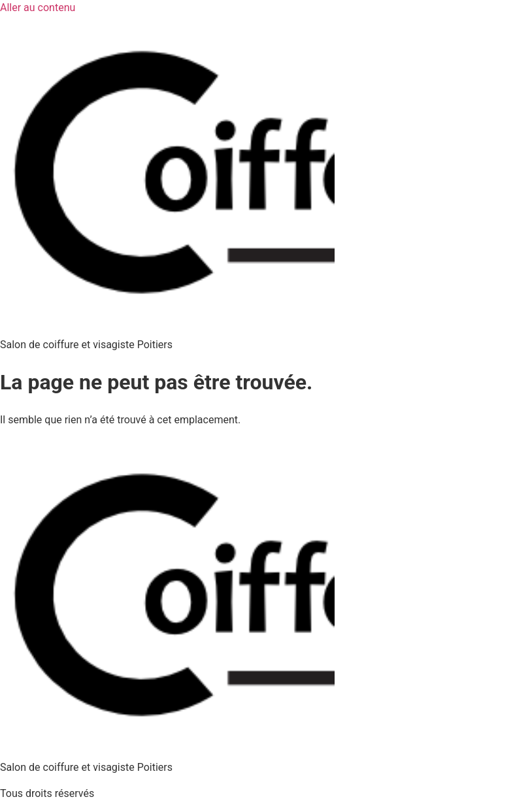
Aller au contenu (38, 8)
